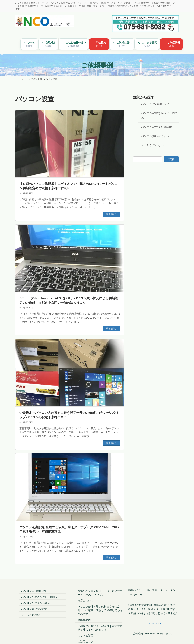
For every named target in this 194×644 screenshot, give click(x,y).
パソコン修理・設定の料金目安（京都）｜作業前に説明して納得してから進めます (100, 610)
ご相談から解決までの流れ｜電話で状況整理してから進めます (100, 628)
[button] (153, 624)
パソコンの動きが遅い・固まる (159, 116)
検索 (171, 159)
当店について (85, 601)
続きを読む (111, 214)
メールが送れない (152, 145)
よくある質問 (85, 636)
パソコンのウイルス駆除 (157, 127)
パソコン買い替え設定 (155, 136)
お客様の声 (84, 620)
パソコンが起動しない (155, 104)
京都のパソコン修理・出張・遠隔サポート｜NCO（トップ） (100, 593)
